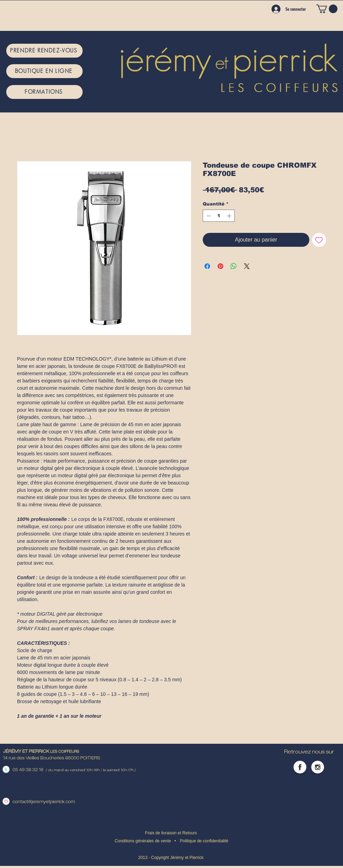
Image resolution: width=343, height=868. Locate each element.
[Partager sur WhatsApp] (234, 266)
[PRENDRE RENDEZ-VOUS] (44, 51)
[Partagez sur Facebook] (207, 266)
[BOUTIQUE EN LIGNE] (44, 71)
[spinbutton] (219, 216)
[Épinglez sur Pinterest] (220, 266)
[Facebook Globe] (300, 768)
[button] (327, 9)
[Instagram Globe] (318, 768)
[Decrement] (208, 216)
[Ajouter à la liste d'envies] (319, 240)
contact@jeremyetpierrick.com (44, 802)
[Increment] (230, 216)
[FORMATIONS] (44, 92)
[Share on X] (247, 266)
